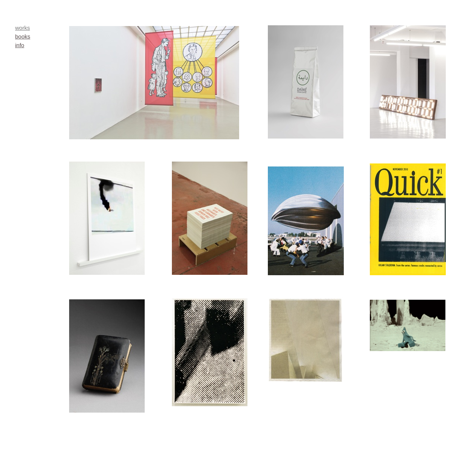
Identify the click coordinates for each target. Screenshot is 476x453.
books (23, 36)
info (20, 45)
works (22, 28)
